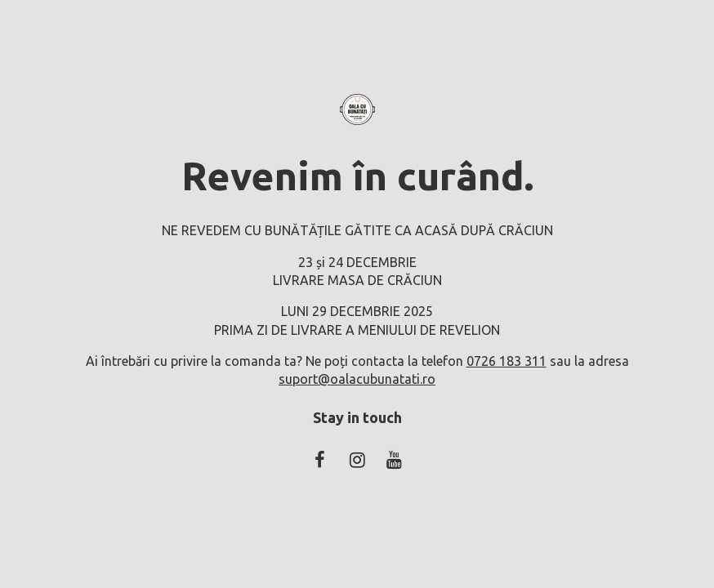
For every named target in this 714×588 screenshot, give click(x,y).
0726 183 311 (506, 361)
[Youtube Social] (394, 459)
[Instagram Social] (357, 459)
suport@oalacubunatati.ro (357, 379)
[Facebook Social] (320, 459)
